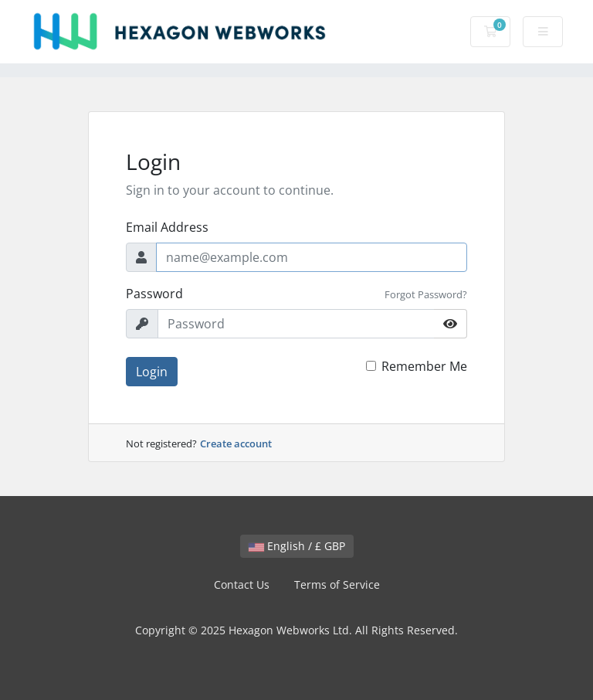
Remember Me (424, 366)
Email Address (167, 227)
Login (152, 372)
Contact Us (242, 584)
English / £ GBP (297, 546)
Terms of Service (337, 584)
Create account (236, 443)
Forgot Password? (426, 294)
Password (154, 294)
